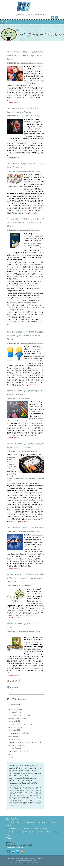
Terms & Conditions (34, 863)
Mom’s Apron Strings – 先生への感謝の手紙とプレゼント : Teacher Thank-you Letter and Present (26, 578)
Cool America (21, 116)
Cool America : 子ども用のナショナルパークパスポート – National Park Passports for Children (26, 222)
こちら (24, 312)
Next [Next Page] (17, 681)
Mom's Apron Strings (36, 63)
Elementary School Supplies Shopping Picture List (11, 462)
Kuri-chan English (23, 63)
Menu (5, 22)
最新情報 (34, 451)
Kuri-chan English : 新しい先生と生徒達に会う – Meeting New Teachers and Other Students (26, 335)
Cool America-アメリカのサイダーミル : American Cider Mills (28, 829)
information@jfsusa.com (15, 847)
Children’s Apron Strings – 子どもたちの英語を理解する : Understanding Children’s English (25, 55)
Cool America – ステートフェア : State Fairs (26, 527)
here (31, 293)
